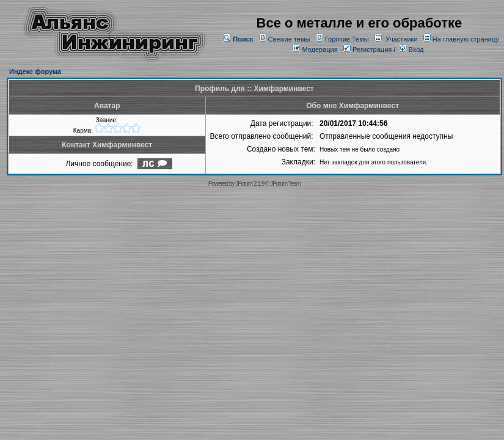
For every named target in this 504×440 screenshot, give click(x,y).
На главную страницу (466, 39)
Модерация (320, 50)
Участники (402, 39)
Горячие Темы (347, 39)
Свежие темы (289, 39)
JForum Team (285, 184)
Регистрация (367, 50)
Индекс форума (35, 71)
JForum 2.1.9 (250, 184)
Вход (411, 50)
